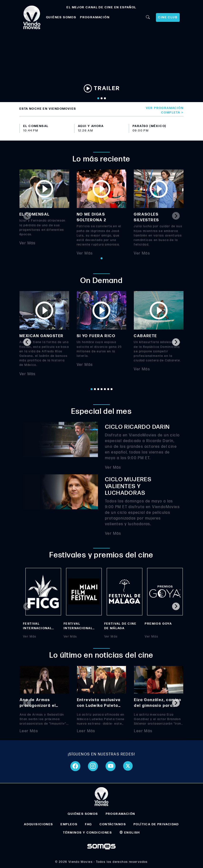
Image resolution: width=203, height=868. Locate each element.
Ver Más (28, 243)
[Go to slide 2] (101, 98)
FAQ (88, 824)
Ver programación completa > (165, 110)
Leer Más (29, 731)
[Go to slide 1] (98, 98)
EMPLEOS (69, 824)
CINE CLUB (168, 17)
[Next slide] (176, 216)
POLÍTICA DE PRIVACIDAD (156, 824)
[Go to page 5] (105, 389)
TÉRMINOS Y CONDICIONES (87, 833)
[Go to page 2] (95, 389)
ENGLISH (130, 833)
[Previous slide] (27, 216)
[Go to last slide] (27, 342)
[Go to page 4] (101, 389)
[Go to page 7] (111, 389)
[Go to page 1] (101, 258)
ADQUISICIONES (39, 824)
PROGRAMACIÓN (95, 17)
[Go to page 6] (108, 389)
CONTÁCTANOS (113, 824)
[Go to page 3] (98, 389)
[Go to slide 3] (105, 98)
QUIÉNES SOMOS (61, 17)
